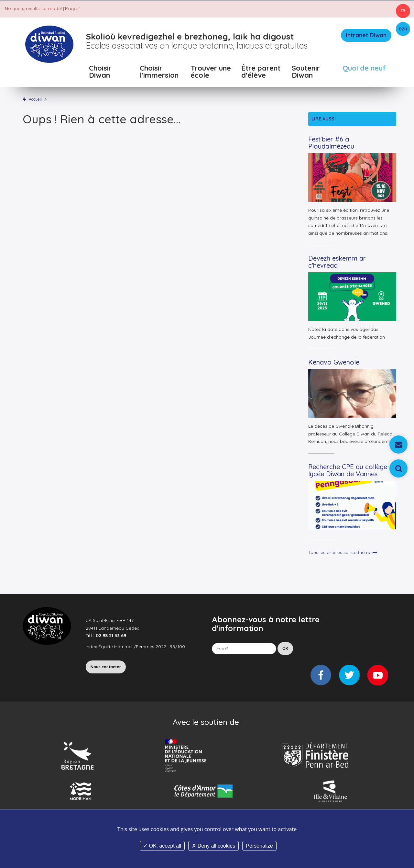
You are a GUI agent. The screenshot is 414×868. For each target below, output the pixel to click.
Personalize (259, 846)
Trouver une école (211, 72)
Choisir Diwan (100, 72)
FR (403, 11)
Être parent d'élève (261, 72)
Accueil (35, 99)
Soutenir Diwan (306, 72)
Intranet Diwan (366, 35)
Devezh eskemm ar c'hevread (337, 262)
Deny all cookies (213, 846)
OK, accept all (162, 846)
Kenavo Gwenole (334, 362)
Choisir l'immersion (159, 72)
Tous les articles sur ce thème (343, 552)
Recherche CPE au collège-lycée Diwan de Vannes (349, 470)
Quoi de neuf (364, 68)
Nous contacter (106, 667)
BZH (403, 29)
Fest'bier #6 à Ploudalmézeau (331, 143)
